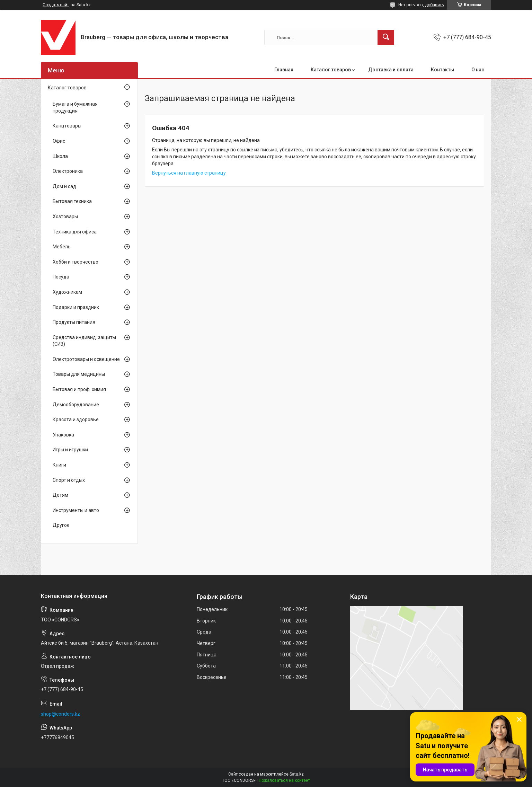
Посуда (61, 277)
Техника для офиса (75, 232)
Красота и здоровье (76, 419)
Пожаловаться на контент (284, 780)
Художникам (67, 292)
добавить (434, 5)
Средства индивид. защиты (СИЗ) (84, 341)
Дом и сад (64, 186)
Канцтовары (67, 126)
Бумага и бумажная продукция (75, 107)
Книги (59, 465)
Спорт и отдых (69, 480)
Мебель (62, 247)
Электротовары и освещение (86, 359)
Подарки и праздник (76, 307)
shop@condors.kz (60, 714)
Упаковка (63, 435)
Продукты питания (74, 322)
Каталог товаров (331, 70)
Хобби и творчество (76, 262)
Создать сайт (56, 5)
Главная (284, 70)
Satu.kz (297, 774)
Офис (59, 141)
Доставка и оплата (391, 70)
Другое (61, 525)
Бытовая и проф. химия (79, 389)
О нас (478, 70)
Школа (60, 156)
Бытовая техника (72, 201)
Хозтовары (65, 216)
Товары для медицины (79, 374)
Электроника (68, 171)
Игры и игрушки (70, 450)
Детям (60, 495)
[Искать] (386, 37)
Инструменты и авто (76, 510)
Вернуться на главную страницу (189, 173)
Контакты (442, 70)
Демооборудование (76, 405)
